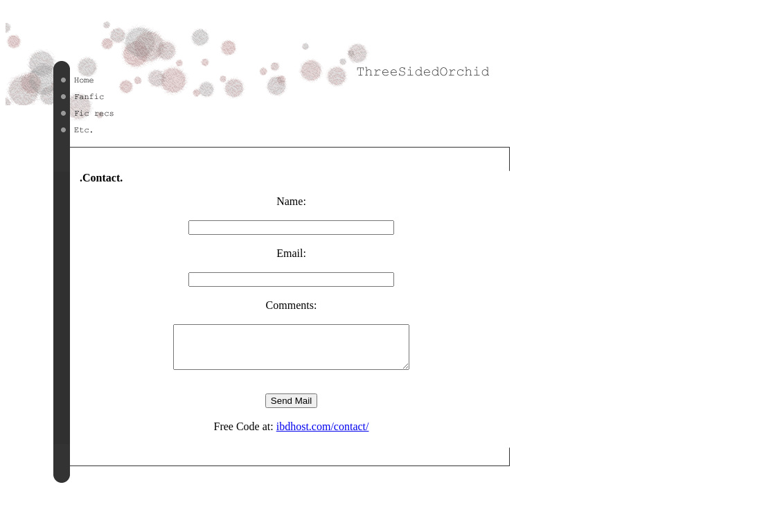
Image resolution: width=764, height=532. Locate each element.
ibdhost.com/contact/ (323, 435)
